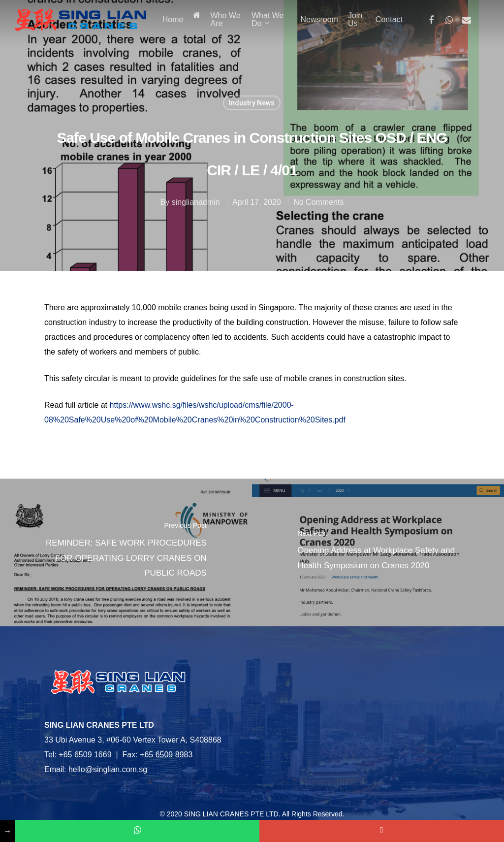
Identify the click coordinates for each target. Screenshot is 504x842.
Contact (389, 20)
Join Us (355, 20)
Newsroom (319, 20)
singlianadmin (196, 202)
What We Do (268, 20)
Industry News (252, 103)
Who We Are (225, 20)
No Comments (318, 202)
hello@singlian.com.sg (108, 769)
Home (173, 20)
